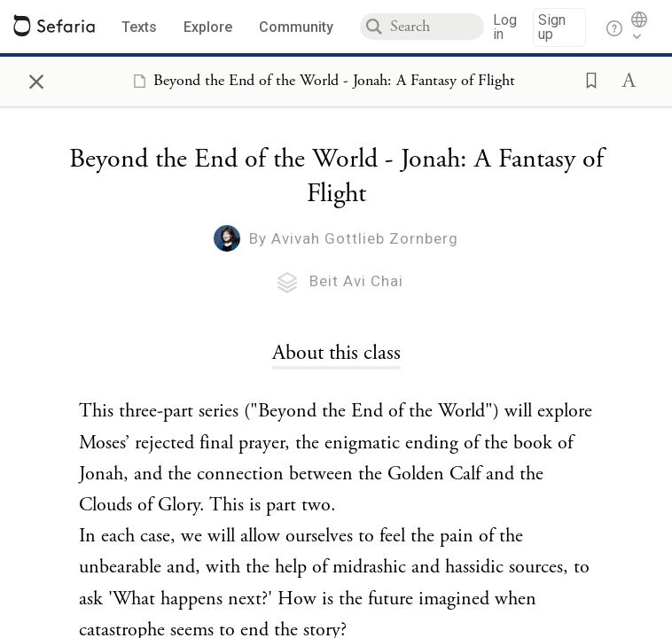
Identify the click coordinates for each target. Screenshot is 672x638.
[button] (586, 79)
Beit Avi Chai (356, 281)
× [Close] (36, 79)
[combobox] (437, 27)
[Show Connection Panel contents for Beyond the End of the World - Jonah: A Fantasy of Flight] (320, 81)
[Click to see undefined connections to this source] (336, 353)
